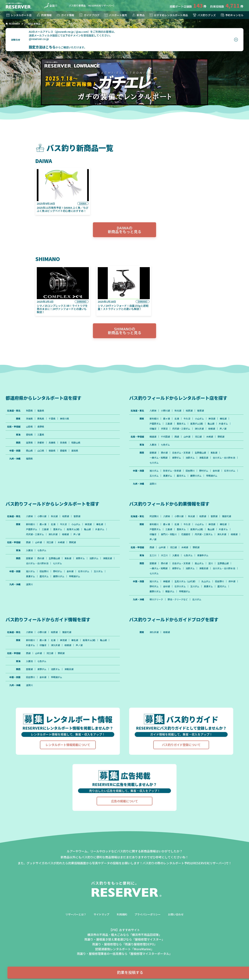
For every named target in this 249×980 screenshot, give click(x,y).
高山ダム (199, 563)
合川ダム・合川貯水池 (224, 458)
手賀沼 (164, 429)
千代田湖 (165, 437)
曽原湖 (201, 411)
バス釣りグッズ (204, 15)
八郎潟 (153, 411)
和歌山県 (76, 443)
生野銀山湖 (200, 453)
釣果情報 (44, 15)
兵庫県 (52, 443)
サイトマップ (101, 914)
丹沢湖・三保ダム (181, 429)
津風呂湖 (204, 458)
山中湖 (187, 437)
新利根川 (154, 419)
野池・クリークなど (178, 599)
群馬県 (41, 419)
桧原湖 (189, 411)
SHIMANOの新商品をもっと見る (124, 331)
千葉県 (52, 419)
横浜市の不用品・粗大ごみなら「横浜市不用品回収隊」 (124, 935)
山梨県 (29, 427)
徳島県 (52, 451)
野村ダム (204, 471)
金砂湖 (216, 471)
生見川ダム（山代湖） (186, 581)
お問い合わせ (176, 914)
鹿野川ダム (196, 476)
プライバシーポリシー (148, 914)
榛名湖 (223, 419)
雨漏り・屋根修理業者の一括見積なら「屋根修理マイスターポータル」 (124, 954)
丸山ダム (206, 581)
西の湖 (164, 453)
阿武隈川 (154, 516)
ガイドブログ (89, 15)
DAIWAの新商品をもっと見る (124, 230)
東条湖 (214, 453)
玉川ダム (154, 476)
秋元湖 (178, 411)
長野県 (41, 427)
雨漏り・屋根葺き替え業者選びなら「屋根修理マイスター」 (124, 939)
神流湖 (212, 419)
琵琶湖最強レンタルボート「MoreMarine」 (124, 949)
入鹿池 (153, 445)
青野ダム (177, 458)
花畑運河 (186, 534)
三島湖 (169, 424)
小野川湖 (165, 411)
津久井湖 (199, 429)
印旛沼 (153, 429)
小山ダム (199, 419)
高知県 (75, 451)
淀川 (211, 563)
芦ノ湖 (223, 429)
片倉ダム (223, 424)
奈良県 (63, 443)
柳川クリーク (156, 599)
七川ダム (154, 463)
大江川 (164, 555)
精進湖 (153, 437)
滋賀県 (29, 443)
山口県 (41, 451)
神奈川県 (64, 419)
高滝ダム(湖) (197, 424)
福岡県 (29, 459)
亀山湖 (211, 424)
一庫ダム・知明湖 (159, 458)
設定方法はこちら (42, 47)
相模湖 (212, 429)
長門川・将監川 (169, 534)
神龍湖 (166, 581)
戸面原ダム (155, 424)
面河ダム (181, 476)
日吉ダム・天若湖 (181, 453)
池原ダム (190, 458)
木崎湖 (210, 437)
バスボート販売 (115, 15)
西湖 (177, 437)
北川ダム (197, 599)
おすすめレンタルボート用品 (168, 15)
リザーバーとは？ (76, 914)
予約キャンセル (232, 15)
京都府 (41, 443)
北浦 (177, 419)
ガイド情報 (65, 15)
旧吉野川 (190, 471)
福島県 (41, 411)
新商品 (138, 15)
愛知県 (29, 435)
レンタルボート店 (19, 15)
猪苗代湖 (227, 516)
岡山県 (29, 451)
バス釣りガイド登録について (181, 745)
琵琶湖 (153, 453)
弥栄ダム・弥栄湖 (172, 471)
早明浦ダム (212, 476)
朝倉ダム (170, 591)
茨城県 (29, 419)
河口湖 (198, 437)
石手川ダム (230, 471)
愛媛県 (63, 451)
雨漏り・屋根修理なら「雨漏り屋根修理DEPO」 (125, 944)
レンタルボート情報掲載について (68, 745)
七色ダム (165, 445)
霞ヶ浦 (166, 419)
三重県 (41, 435)
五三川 (153, 555)
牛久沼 (187, 419)
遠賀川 (153, 484)
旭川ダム (154, 471)
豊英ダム (181, 424)
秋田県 (29, 411)
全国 (49, 6)
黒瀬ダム (168, 476)
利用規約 (122, 914)
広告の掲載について (124, 801)
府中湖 (232, 581)
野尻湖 (221, 437)
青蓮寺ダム (203, 555)
